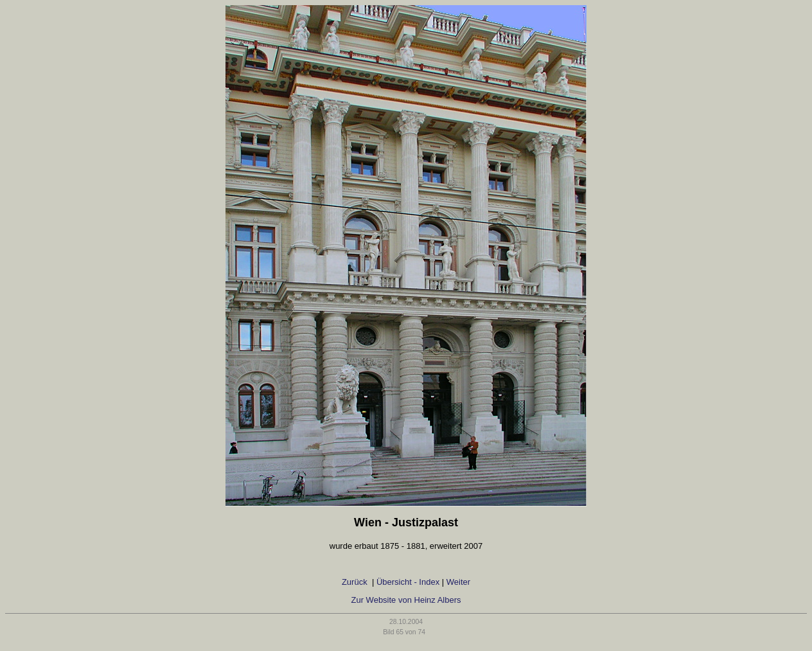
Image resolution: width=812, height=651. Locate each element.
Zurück (356, 582)
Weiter (458, 582)
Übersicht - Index (408, 582)
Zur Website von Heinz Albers (406, 600)
